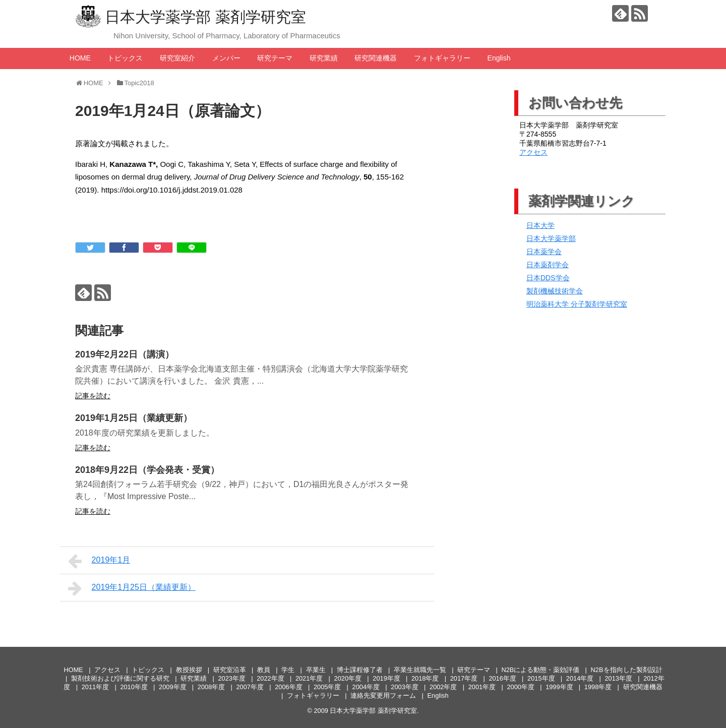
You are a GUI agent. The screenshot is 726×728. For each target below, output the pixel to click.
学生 (288, 670)
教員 (264, 670)
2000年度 (520, 687)
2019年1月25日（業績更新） (134, 418)
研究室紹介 (177, 58)
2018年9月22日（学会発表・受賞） (147, 470)
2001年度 (482, 687)
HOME (80, 58)
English (499, 58)
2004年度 (366, 687)
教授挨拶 (189, 670)
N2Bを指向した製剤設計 (627, 670)
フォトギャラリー (442, 58)
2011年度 (95, 687)
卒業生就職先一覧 (420, 670)
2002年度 (443, 687)
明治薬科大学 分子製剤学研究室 (577, 304)
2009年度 (172, 687)
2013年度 (619, 678)
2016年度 (502, 678)
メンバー (226, 58)
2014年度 (580, 678)
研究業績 (324, 58)
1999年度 (559, 687)
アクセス (533, 152)
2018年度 (425, 678)
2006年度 (288, 687)
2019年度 (386, 678)
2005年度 (327, 687)
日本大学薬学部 (551, 238)
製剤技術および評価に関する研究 (120, 678)
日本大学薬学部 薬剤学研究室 (205, 17)
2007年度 (250, 687)
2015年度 (541, 678)
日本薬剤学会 (548, 265)
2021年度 (309, 678)
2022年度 (270, 678)
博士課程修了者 (360, 670)
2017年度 (464, 678)
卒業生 (316, 670)
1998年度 (598, 687)
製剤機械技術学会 (555, 291)
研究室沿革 (230, 670)
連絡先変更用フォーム (383, 695)
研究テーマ (275, 58)
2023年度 (231, 678)
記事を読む (93, 396)
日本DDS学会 (548, 278)
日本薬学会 (544, 252)
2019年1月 (99, 561)
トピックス (125, 58)
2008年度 (211, 687)
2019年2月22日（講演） (125, 354)
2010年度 (134, 687)
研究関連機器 (376, 58)
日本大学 (540, 225)
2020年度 (348, 678)
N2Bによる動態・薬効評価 (540, 670)
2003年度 (404, 687)
